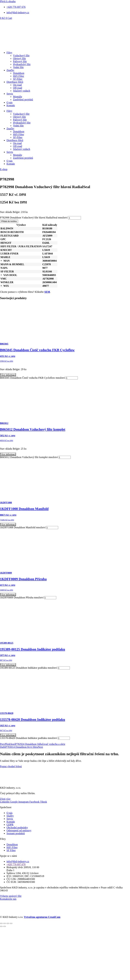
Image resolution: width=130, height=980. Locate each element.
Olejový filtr (19, 58)
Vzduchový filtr (21, 56)
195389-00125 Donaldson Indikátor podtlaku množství (29, 668)
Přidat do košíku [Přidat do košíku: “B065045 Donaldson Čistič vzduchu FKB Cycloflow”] (9, 381)
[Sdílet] (8, 923)
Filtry (9, 53)
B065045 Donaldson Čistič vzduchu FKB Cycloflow (37, 350)
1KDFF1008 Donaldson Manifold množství (23, 527)
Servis (10, 94)
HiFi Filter (19, 76)
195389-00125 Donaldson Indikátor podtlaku (32, 649)
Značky (10, 70)
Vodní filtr (18, 67)
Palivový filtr (20, 61)
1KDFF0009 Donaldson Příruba (23, 579)
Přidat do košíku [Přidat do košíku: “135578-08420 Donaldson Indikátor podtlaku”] (9, 741)
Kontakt (11, 105)
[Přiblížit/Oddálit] (1, 923)
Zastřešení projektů (23, 100)
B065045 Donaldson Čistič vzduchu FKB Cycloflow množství (33, 378)
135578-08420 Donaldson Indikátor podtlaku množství (29, 738)
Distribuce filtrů (15, 82)
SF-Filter (18, 79)
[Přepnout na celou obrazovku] (5, 923)
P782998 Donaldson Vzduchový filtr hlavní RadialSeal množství (34, 218)
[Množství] (75, 218)
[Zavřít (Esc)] (11, 923)
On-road (17, 85)
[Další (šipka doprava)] (5, 926)
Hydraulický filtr (22, 64)
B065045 (4, 344)
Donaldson (19, 73)
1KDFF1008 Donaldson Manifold (24, 509)
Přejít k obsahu (8, 1)
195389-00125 (7, 643)
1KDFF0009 (6, 573)
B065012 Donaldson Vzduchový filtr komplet (33, 429)
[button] (1, 261)
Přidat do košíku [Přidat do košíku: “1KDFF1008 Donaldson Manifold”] (9, 531)
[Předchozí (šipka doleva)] (1, 926)
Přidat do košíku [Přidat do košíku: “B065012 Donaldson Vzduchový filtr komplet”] (9, 460)
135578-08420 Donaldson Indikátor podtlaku (32, 720)
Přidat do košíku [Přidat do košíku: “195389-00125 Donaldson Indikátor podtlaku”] (9, 671)
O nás (10, 102)
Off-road (18, 88)
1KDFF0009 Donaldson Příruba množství (22, 598)
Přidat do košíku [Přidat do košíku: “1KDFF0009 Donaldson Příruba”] (9, 601)
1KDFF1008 (6, 503)
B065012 (4, 423)
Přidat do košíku (9, 221)
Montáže (18, 97)
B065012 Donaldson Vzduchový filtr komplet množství (29, 457)
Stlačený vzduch (22, 91)
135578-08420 (7, 713)
